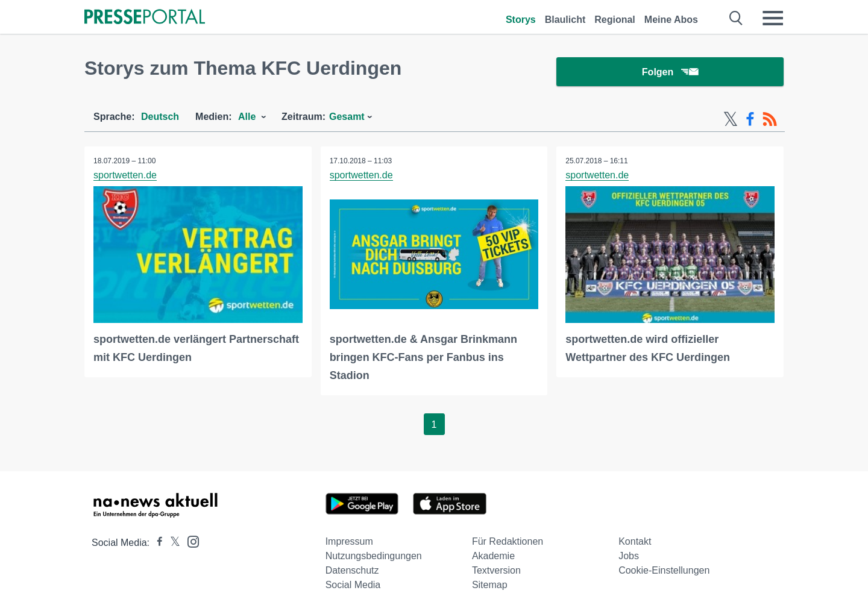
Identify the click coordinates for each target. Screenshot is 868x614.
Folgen (670, 72)
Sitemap (490, 585)
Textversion (496, 570)
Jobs (629, 556)
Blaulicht (565, 20)
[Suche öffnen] (736, 18)
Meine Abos (671, 20)
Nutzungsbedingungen (374, 556)
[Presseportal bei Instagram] (190, 541)
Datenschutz (352, 570)
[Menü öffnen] (773, 18)
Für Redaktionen (508, 541)
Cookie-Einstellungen (664, 570)
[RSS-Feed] (770, 119)
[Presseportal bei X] (171, 543)
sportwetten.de (125, 175)
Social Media (353, 585)
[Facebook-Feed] (750, 119)
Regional (615, 20)
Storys (521, 20)
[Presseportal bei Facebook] (156, 543)
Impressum (349, 541)
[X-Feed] (731, 119)
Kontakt (635, 541)
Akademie (493, 556)
